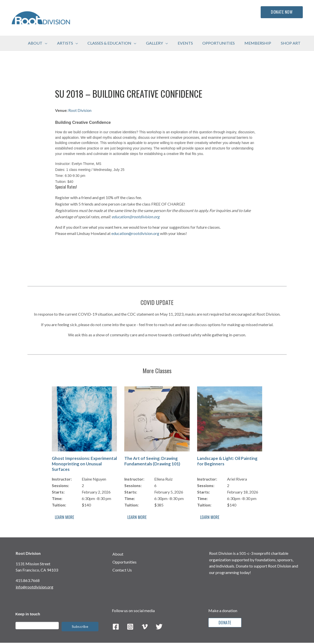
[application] (57, 43)
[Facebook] (116, 627)
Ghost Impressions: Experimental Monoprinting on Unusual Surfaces (84, 464)
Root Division (80, 110)
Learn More (64, 517)
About (118, 554)
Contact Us (122, 570)
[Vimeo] (145, 627)
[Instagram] (130, 627)
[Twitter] (159, 627)
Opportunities (124, 562)
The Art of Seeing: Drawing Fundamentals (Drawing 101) (152, 461)
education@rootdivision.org (136, 217)
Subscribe (80, 626)
